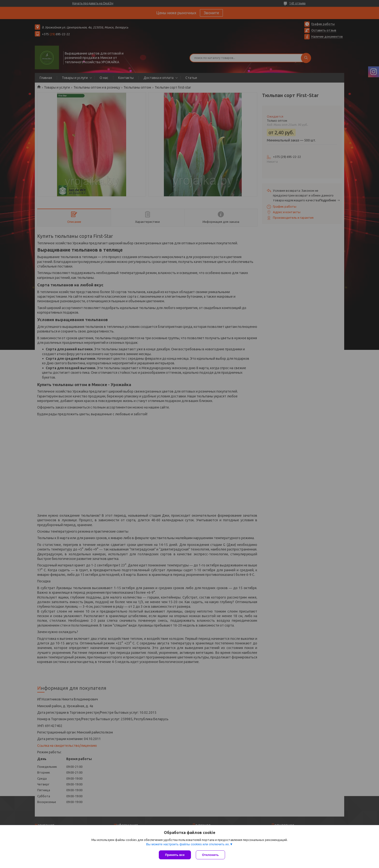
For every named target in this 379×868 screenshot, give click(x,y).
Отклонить (210, 855)
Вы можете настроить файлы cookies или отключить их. (188, 844)
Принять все (175, 855)
